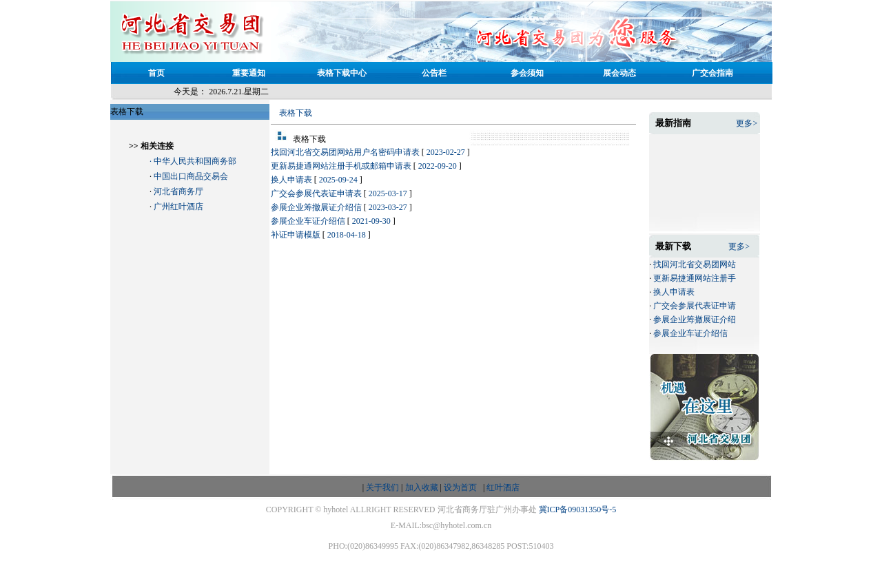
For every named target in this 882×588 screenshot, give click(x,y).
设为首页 (460, 487)
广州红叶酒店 (178, 207)
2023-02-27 (446, 152)
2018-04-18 (347, 235)
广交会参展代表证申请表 (316, 193)
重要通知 (249, 73)
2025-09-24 (338, 180)
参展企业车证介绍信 (308, 221)
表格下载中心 (342, 73)
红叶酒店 (503, 487)
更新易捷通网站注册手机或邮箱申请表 (341, 166)
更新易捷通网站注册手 (695, 278)
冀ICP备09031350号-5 (578, 510)
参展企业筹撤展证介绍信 (316, 207)
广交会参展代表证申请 (695, 306)
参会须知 (527, 73)
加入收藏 (422, 487)
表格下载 (296, 113)
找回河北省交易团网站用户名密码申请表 (345, 152)
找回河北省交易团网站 (695, 264)
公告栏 (434, 73)
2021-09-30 (371, 221)
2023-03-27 (388, 207)
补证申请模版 (296, 235)
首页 (156, 73)
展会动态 (619, 73)
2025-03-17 (388, 193)
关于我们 (382, 487)
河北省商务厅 (178, 191)
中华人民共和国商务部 (195, 161)
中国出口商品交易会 (191, 176)
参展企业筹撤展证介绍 (695, 319)
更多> (747, 123)
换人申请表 (291, 180)
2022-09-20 (438, 166)
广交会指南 (712, 73)
